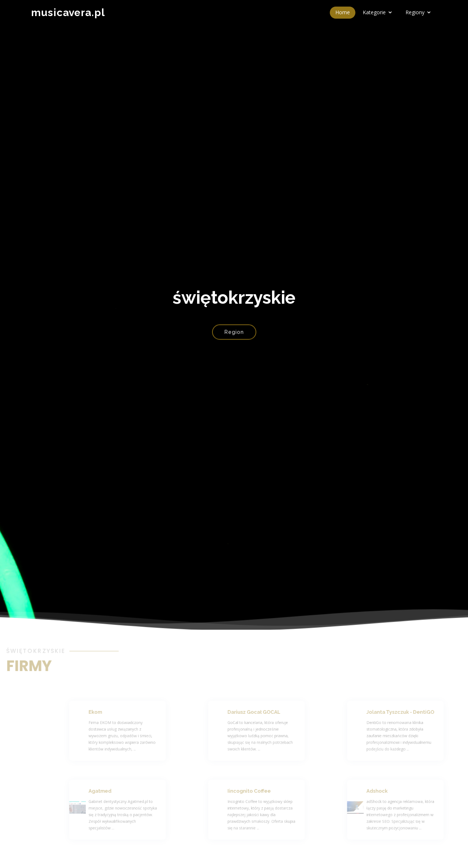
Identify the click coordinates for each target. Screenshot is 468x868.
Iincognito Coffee (262, 794)
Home (343, 12)
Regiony (415, 12)
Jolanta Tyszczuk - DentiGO (411, 715)
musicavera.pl (68, 13)
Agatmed (114, 794)
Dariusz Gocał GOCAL (266, 715)
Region (234, 336)
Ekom (111, 715)
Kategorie (374, 12)
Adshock (392, 794)
